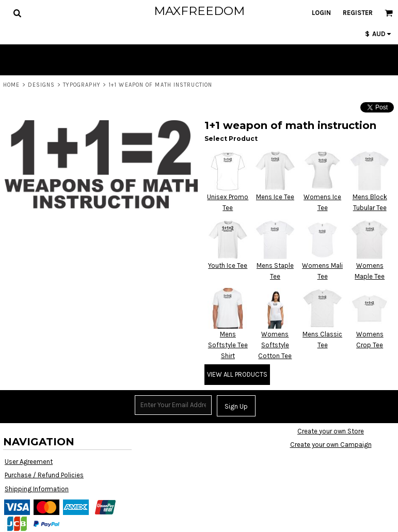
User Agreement (29, 462)
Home (11, 85)
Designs (42, 85)
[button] (17, 13)
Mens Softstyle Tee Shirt (228, 345)
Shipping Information (37, 489)
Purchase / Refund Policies (44, 475)
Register (358, 13)
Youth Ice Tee (228, 265)
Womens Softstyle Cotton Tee (275, 345)
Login (321, 13)
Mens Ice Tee (275, 197)
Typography (82, 85)
